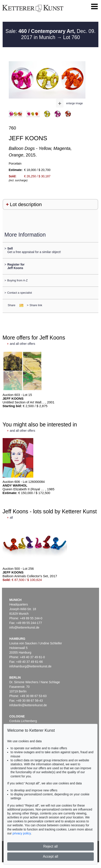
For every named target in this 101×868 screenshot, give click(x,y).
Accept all (50, 856)
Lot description (26, 204)
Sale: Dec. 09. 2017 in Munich (50, 34)
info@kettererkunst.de (24, 627)
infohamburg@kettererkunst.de (30, 666)
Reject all (51, 846)
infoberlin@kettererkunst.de (28, 705)
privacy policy (22, 833)
